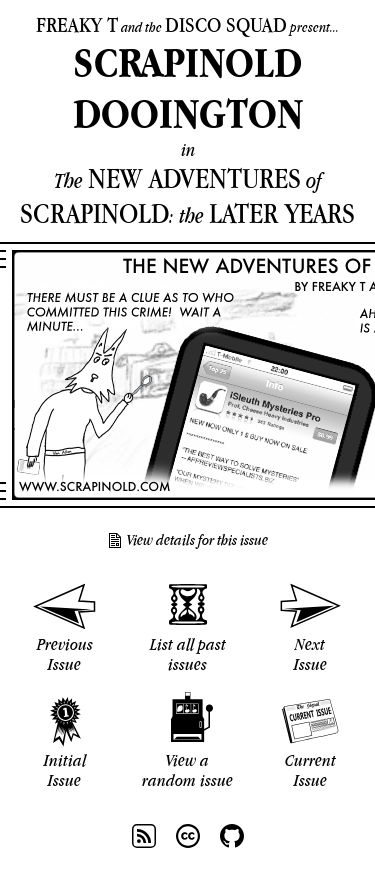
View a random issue (187, 770)
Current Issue (310, 770)
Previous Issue (65, 654)
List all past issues (188, 654)
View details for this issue (197, 540)
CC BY (188, 836)
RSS (144, 836)
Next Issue (310, 654)
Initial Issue (65, 770)
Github (232, 836)
